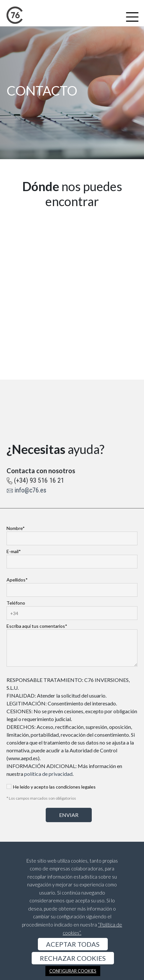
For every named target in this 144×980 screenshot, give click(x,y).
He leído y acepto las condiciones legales (51, 787)
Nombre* (72, 533)
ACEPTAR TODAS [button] (73, 944)
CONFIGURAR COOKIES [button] (73, 971)
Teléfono (72, 608)
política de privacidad (48, 774)
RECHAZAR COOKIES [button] (73, 958)
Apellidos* (72, 585)
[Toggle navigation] (132, 17)
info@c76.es (31, 490)
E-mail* (72, 557)
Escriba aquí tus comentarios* (72, 645)
